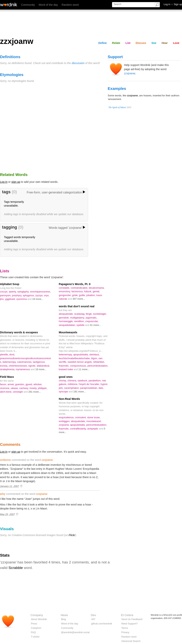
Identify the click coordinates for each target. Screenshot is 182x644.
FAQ (33, 632)
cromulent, (81, 417)
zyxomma (22, 299)
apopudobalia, (81, 354)
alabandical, (43, 366)
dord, (12, 354)
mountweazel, (94, 421)
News (64, 615)
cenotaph (18, 392)
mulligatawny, (78, 318)
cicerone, (5, 388)
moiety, (34, 388)
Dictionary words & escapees (19, 332)
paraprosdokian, (89, 388)
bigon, (95, 358)
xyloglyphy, (24, 292)
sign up (16, 182)
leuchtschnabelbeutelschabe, (75, 358)
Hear (165, 43)
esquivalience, (67, 417)
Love (176, 43)
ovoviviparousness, (40, 292)
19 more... (38, 299)
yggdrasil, (11, 299)
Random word (70, 5)
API (93, 619)
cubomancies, (25, 362)
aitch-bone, (6, 392)
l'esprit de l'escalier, (90, 384)
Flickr (72, 535)
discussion (78, 63)
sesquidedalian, (68, 325)
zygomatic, (91, 318)
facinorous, (78, 291)
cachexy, (24, 388)
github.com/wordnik (102, 624)
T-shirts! (35, 637)
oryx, (47, 295)
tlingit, (89, 314)
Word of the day (48, 5)
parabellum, (95, 381)
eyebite (81, 325)
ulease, (15, 388)
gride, (76, 295)
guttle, (83, 295)
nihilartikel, (99, 362)
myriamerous (23, 369)
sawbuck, (83, 381)
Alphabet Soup (10, 284)
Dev (93, 615)
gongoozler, (66, 295)
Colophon (36, 628)
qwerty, (13, 292)
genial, (96, 291)
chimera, (73, 381)
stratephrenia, (8, 369)
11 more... (84, 369)
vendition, (80, 321)
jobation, (91, 295)
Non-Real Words (69, 399)
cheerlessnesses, (19, 366)
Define (103, 43)
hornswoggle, (66, 321)
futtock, (88, 291)
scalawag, (80, 314)
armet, (11, 384)
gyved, (30, 384)
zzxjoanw (129, 73)
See (154, 43)
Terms (125, 628)
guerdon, (20, 384)
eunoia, (4, 366)
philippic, (43, 388)
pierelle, (5, 354)
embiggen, (65, 421)
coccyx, (4, 292)
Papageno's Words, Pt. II (75, 284)
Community (28, 5)
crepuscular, (92, 321)
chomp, (63, 381)
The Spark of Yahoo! (117, 107)
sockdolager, (100, 314)
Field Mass (7, 377)
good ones (66, 377)
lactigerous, (39, 362)
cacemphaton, (72, 388)
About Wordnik (39, 619)
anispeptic (93, 429)
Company (37, 615)
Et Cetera (127, 615)
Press (34, 624)
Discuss (141, 43)
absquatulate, (66, 314)
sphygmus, (29, 295)
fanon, (4, 384)
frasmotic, (64, 366)
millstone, (73, 384)
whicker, (38, 384)
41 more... (95, 325)
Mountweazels (68, 332)
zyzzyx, (40, 295)
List (128, 43)
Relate (116, 43)
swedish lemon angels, (80, 362)
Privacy (125, 632)
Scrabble (16, 568)
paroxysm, (6, 295)
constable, (65, 288)
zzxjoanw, (64, 425)
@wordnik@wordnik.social (75, 632)
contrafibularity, (79, 429)
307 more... (79, 299)
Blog (64, 619)
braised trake (66, 369)
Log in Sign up (173, 4)
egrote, (33, 366)
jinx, (3, 299)
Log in (4, 182)
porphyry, (17, 295)
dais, (101, 388)
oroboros (5, 460)
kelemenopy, (10, 362)
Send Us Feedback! (132, 619)
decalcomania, (97, 288)
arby (3, 494)
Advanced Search (131, 641)
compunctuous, (79, 366)
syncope (64, 392)
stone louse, (94, 417)
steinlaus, (95, 354)
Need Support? (129, 624)
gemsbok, (64, 318)
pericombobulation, (98, 366)
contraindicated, (80, 288)
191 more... (80, 392)
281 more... (35, 392)
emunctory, (65, 291)
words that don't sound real (77, 306)
